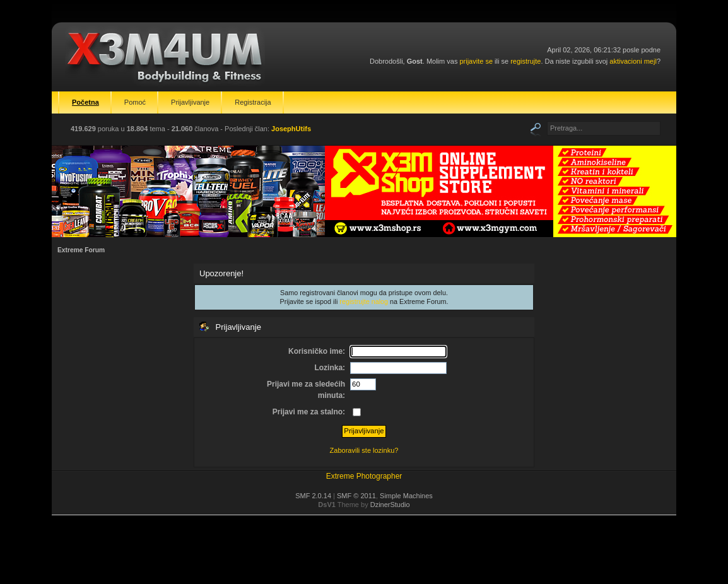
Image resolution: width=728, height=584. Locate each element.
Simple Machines (406, 496)
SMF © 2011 (356, 496)
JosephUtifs (291, 129)
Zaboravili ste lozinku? (364, 450)
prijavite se (476, 61)
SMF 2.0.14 (313, 496)
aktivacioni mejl (633, 61)
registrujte (525, 61)
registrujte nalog (364, 301)
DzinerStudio (390, 505)
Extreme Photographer (364, 476)
